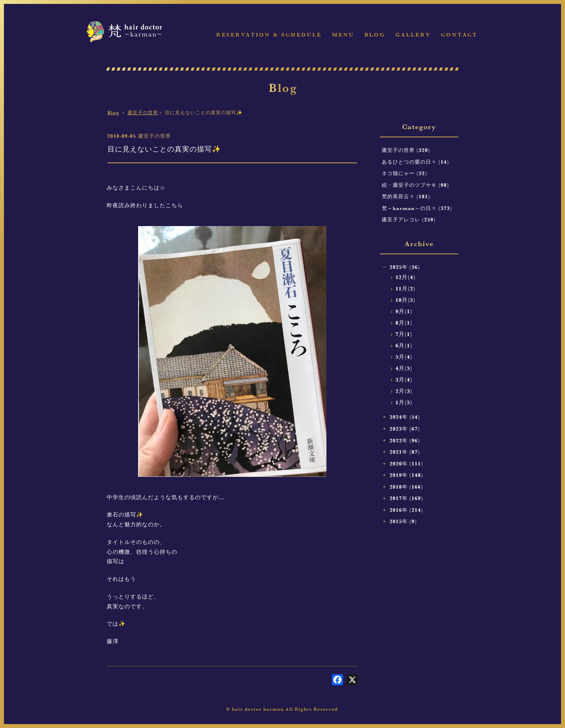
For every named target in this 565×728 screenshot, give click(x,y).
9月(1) (404, 311)
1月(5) (404, 402)
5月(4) (404, 357)
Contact (459, 35)
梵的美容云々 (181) (406, 196)
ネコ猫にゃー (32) (405, 173)
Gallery (413, 35)
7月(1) (404, 334)
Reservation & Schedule (269, 35)
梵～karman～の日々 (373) (417, 208)
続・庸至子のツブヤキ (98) (416, 185)
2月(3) (404, 391)
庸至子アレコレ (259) (409, 219)
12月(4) (406, 277)
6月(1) (404, 346)
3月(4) (404, 380)
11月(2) (406, 289)
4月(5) (404, 368)
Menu (343, 35)
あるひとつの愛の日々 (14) (416, 162)
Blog (375, 35)
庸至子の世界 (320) (406, 150)
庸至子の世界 (143, 113)
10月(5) (406, 300)
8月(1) (404, 323)
